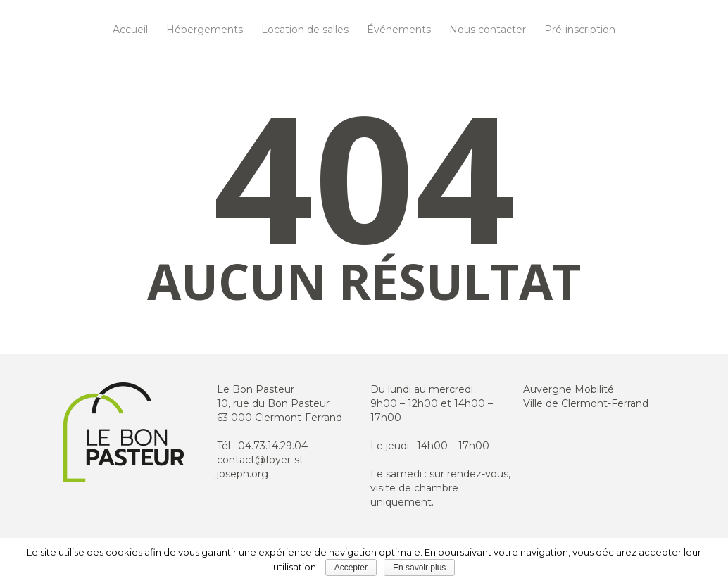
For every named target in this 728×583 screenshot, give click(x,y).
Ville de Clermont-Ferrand (586, 403)
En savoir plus (419, 568)
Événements (399, 30)
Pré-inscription (580, 30)
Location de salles (305, 30)
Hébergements (205, 30)
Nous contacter (488, 30)
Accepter (351, 568)
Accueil (130, 30)
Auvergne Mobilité (569, 389)
